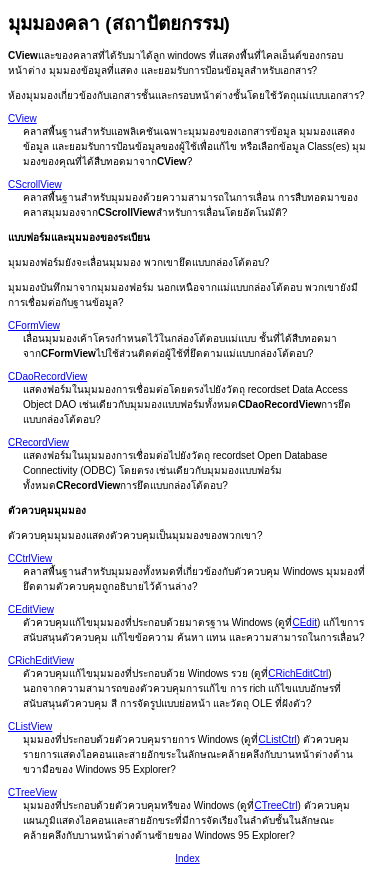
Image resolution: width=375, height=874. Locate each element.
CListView (30, 726)
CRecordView (38, 442)
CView (22, 118)
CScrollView (35, 184)
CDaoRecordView (47, 376)
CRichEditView (41, 660)
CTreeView (32, 792)
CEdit (304, 622)
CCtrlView (30, 558)
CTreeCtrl (275, 805)
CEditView (31, 609)
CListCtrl (277, 739)
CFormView (34, 325)
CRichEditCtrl (298, 673)
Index (187, 858)
